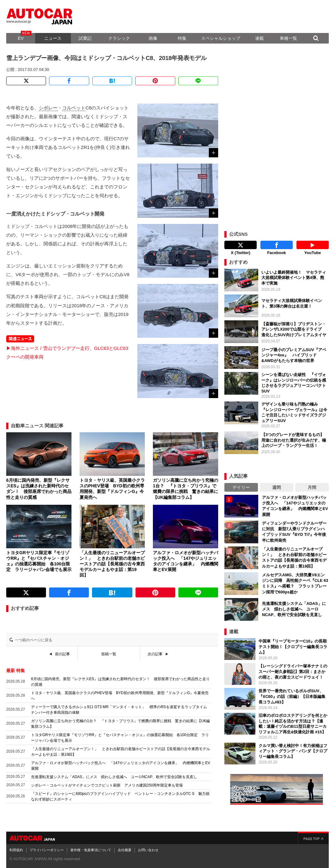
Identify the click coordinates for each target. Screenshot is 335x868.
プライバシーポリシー (47, 850)
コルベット (74, 108)
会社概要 (125, 850)
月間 (312, 487)
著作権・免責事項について (91, 850)
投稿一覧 (109, 654)
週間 (277, 487)
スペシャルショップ (221, 38)
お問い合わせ (148, 850)
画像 (153, 38)
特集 (182, 38)
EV (21, 38)
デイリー (241, 487)
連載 (259, 38)
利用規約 (16, 850)
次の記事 (155, 654)
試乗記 (85, 38)
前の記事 (62, 654)
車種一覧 (288, 38)
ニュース (53, 38)
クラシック (119, 38)
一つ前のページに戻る (34, 640)
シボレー (48, 108)
